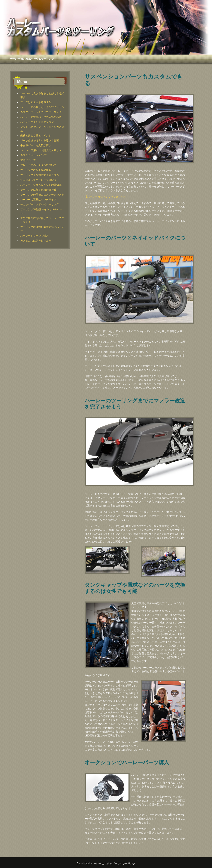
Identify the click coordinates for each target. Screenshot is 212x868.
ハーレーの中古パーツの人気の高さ (41, 117)
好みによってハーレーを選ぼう (38, 180)
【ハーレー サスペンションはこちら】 (107, 197)
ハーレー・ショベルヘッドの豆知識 (41, 185)
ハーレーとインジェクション (37, 122)
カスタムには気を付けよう (36, 241)
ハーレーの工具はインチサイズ (38, 200)
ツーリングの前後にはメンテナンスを (42, 195)
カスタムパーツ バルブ (34, 155)
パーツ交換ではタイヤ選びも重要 (40, 141)
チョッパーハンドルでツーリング (40, 204)
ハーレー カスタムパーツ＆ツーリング (32, 59)
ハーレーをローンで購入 (34, 236)
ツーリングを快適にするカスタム (40, 175)
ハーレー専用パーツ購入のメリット (41, 150)
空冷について (28, 160)
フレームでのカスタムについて (38, 165)
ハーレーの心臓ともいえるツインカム (42, 107)
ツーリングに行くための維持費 (38, 190)
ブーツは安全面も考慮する (36, 102)
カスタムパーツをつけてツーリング (41, 112)
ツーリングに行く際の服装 (36, 170)
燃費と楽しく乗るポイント (36, 136)
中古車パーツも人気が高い (36, 145)
